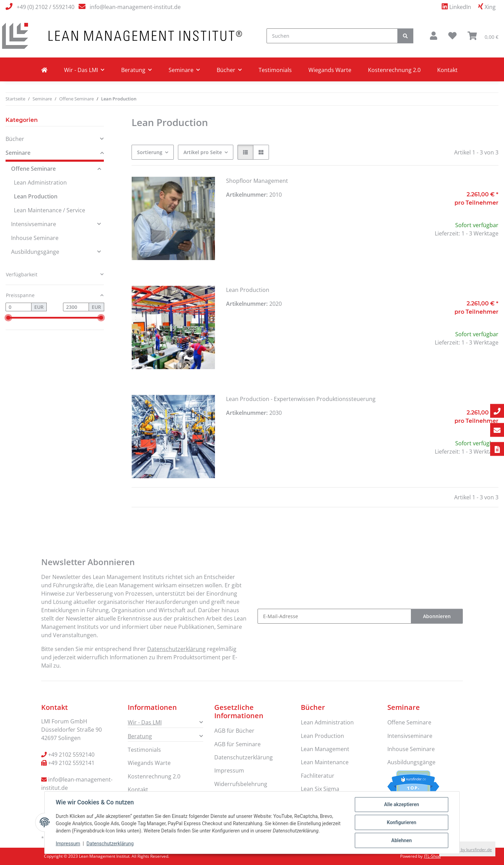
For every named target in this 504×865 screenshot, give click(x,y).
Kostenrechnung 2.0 (394, 70)
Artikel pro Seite (203, 152)
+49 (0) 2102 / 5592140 (46, 7)
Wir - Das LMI (145, 722)
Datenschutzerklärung (110, 844)
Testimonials (275, 70)
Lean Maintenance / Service (49, 210)
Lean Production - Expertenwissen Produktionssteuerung (301, 399)
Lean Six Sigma (320, 789)
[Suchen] (332, 36)
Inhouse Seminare (35, 238)
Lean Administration (40, 182)
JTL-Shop (432, 856)
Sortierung (150, 152)
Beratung (140, 736)
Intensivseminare (34, 224)
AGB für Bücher (234, 731)
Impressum (68, 844)
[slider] (8, 318)
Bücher (15, 139)
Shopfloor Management (257, 181)
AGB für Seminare (237, 744)
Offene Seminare (33, 169)
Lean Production (248, 290)
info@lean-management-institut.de (135, 7)
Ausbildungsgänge (35, 252)
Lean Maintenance (325, 762)
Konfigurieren (401, 822)
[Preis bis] (76, 307)
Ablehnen (401, 840)
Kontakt (447, 70)
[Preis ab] (19, 307)
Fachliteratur (318, 776)
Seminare (18, 153)
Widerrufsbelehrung (241, 784)
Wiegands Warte (330, 70)
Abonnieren (437, 616)
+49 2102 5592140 (71, 755)
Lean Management (325, 749)
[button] (434, 36)
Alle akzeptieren (401, 804)
